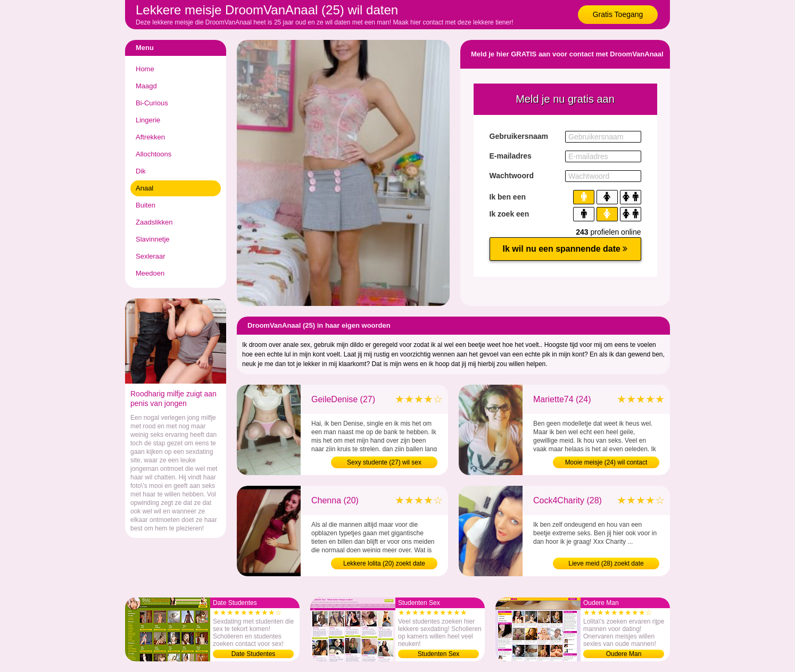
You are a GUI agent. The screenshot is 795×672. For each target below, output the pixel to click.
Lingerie (148, 120)
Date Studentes (254, 654)
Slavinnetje (153, 239)
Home (145, 69)
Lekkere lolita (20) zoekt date (384, 563)
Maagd (146, 86)
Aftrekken (150, 137)
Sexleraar (151, 256)
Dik (141, 171)
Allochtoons (154, 154)
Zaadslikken (154, 222)
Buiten (146, 205)
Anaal (144, 188)
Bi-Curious (152, 103)
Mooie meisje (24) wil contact (606, 462)
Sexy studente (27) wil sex (384, 462)
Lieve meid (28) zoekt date (606, 563)
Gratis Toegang (618, 14)
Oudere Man (624, 654)
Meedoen (150, 273)
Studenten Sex (439, 654)
